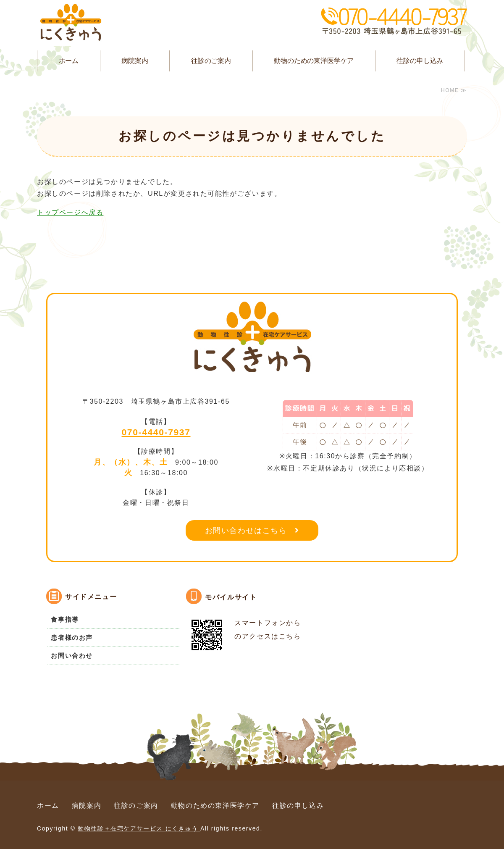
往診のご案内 (211, 61)
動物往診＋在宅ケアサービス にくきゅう (139, 828)
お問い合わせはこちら (246, 531)
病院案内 (135, 61)
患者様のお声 (72, 637)
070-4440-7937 (156, 432)
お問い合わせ (72, 656)
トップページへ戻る (70, 212)
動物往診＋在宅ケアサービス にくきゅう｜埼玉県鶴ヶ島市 (71, 23)
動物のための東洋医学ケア (314, 61)
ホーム (69, 61)
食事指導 (65, 619)
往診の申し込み (420, 61)
